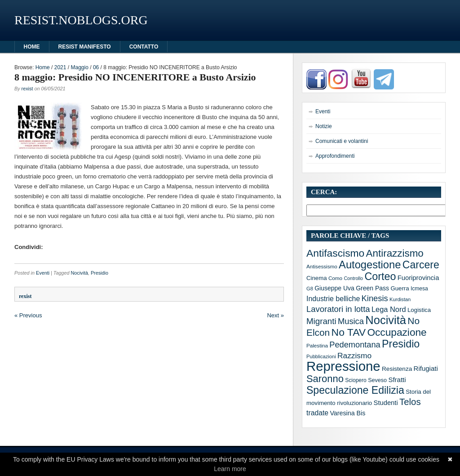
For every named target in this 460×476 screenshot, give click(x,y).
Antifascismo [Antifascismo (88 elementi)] (335, 253)
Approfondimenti (335, 156)
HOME (32, 47)
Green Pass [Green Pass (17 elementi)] (372, 288)
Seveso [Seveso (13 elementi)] (377, 380)
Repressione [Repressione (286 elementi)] (343, 366)
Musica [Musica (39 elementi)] (351, 321)
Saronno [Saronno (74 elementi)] (325, 379)
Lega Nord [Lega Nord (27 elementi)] (389, 309)
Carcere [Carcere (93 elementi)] (421, 265)
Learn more (230, 469)
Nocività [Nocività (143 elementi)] (386, 320)
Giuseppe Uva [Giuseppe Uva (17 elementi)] (334, 288)
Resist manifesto (85, 47)
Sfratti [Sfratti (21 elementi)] (397, 380)
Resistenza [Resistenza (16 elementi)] (397, 369)
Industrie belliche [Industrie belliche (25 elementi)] (333, 299)
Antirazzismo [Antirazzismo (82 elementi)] (395, 253)
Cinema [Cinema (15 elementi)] (317, 278)
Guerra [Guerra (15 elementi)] (400, 288)
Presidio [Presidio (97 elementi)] (401, 344)
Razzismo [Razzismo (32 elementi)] (354, 356)
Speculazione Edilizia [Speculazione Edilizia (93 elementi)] (355, 390)
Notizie (324, 126)
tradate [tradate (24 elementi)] (317, 413)
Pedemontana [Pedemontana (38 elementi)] (355, 345)
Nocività (79, 273)
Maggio (79, 67)
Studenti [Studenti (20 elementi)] (386, 403)
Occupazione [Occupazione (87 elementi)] (397, 332)
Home (43, 67)
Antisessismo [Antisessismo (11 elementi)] (322, 266)
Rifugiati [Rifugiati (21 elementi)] (426, 368)
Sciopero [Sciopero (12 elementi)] (356, 380)
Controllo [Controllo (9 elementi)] (353, 278)
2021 (60, 67)
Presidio (100, 273)
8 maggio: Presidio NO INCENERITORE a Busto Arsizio (135, 77)
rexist (27, 89)
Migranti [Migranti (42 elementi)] (321, 321)
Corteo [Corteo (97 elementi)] (380, 276)
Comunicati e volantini (342, 141)
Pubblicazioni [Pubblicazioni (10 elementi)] (321, 356)
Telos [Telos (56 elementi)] (410, 402)
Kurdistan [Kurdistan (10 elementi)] (400, 299)
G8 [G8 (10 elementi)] (310, 289)
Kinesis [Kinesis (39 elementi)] (375, 298)
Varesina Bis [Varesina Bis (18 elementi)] (347, 413)
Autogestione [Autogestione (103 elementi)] (370, 265)
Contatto (144, 47)
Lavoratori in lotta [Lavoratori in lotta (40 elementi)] (338, 309)
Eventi (43, 273)
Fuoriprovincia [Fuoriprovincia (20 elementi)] (418, 278)
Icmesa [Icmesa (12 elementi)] (419, 289)
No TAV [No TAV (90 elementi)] (349, 332)
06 (96, 67)
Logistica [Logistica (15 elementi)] (419, 310)
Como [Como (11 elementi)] (335, 278)
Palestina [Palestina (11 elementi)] (317, 345)
